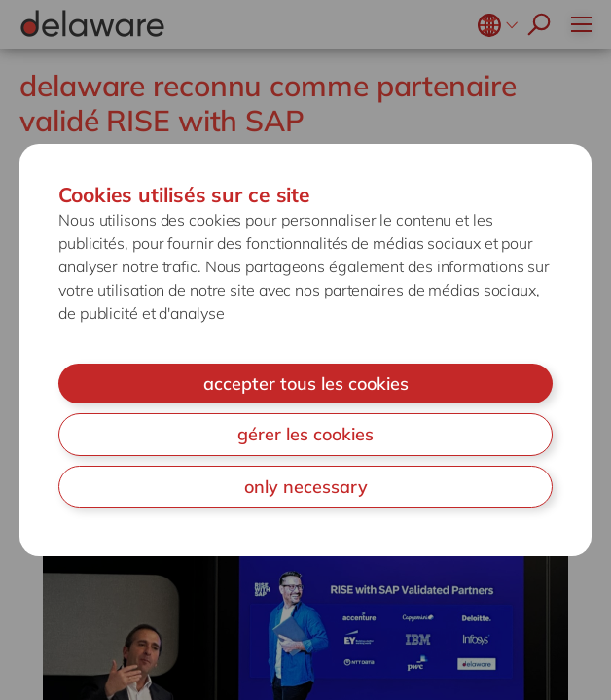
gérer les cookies (305, 434)
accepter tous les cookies (306, 384)
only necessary (306, 487)
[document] (305, 350)
